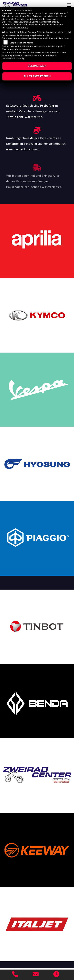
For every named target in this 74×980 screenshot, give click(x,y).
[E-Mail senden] (36, 975)
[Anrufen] (15, 975)
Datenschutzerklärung (18, 27)
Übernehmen (37, 66)
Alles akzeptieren (37, 76)
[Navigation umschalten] (69, 5)
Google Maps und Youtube (22, 43)
